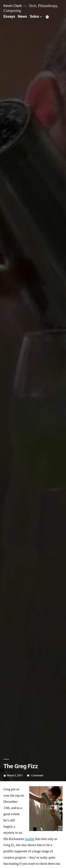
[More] (47, 17)
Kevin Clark (13, 6)
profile (30, 839)
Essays (9, 16)
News (22, 16)
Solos (34, 16)
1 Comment (37, 775)
